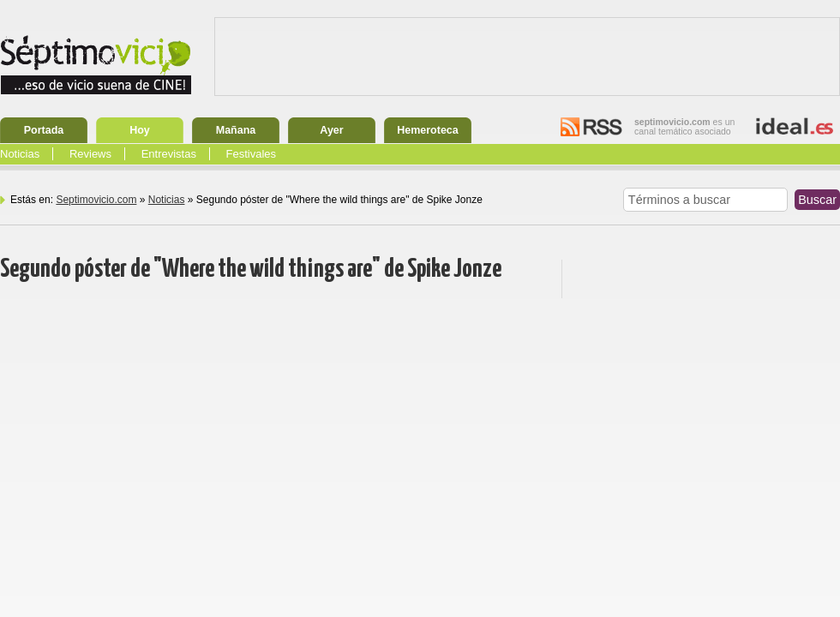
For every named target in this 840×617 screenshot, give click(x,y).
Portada (44, 130)
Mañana (236, 130)
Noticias (20, 154)
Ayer (331, 130)
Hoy (140, 130)
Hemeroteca (428, 130)
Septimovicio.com (96, 200)
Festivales (252, 154)
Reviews (90, 154)
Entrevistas (169, 154)
